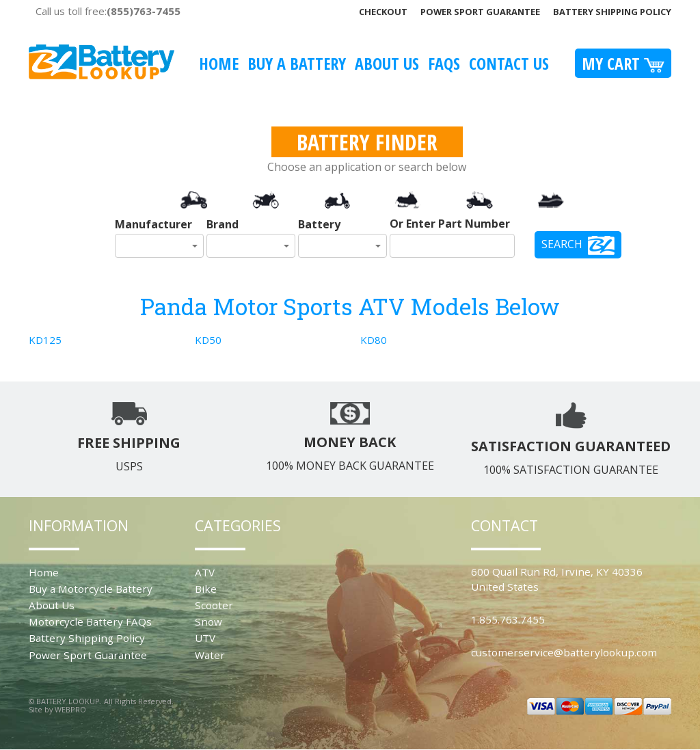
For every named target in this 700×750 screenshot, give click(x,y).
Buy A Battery (297, 63)
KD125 (45, 340)
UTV (205, 638)
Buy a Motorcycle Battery (91, 589)
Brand (223, 224)
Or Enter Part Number (450, 224)
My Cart (623, 63)
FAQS (444, 63)
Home (219, 63)
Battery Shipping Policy (612, 12)
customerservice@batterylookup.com (564, 652)
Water (210, 655)
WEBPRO (70, 709)
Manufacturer (153, 224)
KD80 (374, 340)
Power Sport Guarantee (480, 12)
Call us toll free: (108, 11)
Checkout (383, 12)
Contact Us (509, 63)
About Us (387, 63)
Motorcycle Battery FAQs (90, 621)
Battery (319, 224)
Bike (206, 589)
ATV (205, 572)
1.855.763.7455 (508, 619)
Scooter (214, 605)
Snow (208, 621)
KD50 (208, 340)
